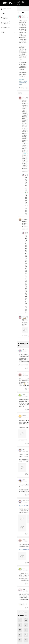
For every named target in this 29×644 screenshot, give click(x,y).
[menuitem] (8, 9)
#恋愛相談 (21, 79)
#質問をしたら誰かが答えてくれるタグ (23, 83)
